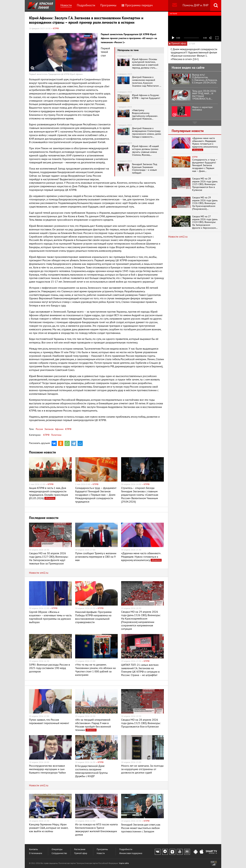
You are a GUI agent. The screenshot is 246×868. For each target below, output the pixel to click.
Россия (39, 429)
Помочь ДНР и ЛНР (196, 5)
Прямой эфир (81, 853)
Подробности (86, 5)
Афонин (59, 429)
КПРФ (68, 429)
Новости (66, 5)
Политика (56, 435)
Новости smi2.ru (39, 573)
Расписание (80, 849)
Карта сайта (124, 863)
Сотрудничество (59, 853)
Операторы (57, 849)
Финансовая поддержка (131, 853)
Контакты (33, 849)
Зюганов (49, 429)
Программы (108, 5)
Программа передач (137, 5)
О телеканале (36, 853)
